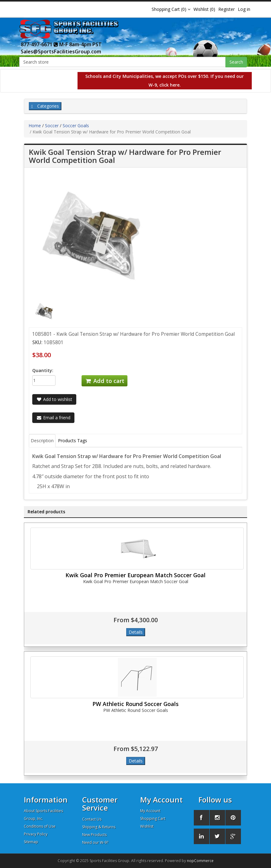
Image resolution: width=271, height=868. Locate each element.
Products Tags (73, 441)
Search (236, 62)
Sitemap (31, 842)
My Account (150, 811)
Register (227, 9)
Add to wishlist (54, 399)
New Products (94, 835)
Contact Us (92, 819)
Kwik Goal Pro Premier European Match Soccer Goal (135, 575)
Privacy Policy (36, 834)
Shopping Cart (153, 819)
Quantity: (43, 370)
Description (42, 441)
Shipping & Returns (99, 827)
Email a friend (53, 418)
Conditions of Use (40, 826)
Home (35, 126)
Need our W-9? (95, 842)
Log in (244, 9)
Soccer (52, 126)
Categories (45, 106)
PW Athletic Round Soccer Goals (135, 704)
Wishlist (147, 826)
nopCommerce (200, 861)
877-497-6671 (39, 44)
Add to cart (104, 381)
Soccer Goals (76, 126)
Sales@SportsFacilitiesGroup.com (61, 52)
